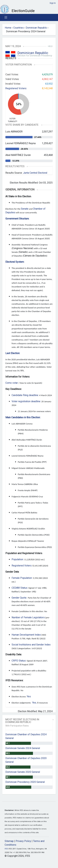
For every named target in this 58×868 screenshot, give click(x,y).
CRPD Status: (19, 661)
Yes (29, 696)
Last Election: (13, 353)
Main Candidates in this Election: (23, 417)
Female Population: (22, 578)
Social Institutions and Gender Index (31, 645)
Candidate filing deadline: (25, 395)
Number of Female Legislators (28, 617)
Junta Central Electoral (35, 173)
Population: (18, 559)
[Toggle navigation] (6, 17)
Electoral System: (15, 262)
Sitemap (9, 841)
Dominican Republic (36, 28)
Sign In (53, 3)
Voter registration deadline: (26, 401)
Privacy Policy (23, 841)
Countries (18, 28)
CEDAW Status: (20, 588)
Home (8, 28)
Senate (25, 209)
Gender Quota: (19, 598)
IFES (6, 849)
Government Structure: (17, 219)
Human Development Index (26, 635)
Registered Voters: (16, 88)
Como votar (12, 383)
